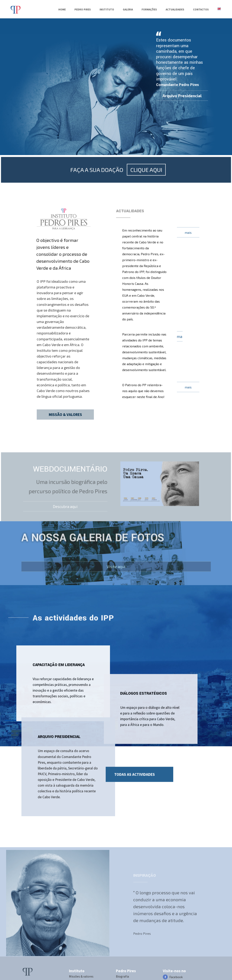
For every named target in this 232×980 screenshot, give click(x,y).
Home (62, 9)
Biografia (122, 976)
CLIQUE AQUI (144, 187)
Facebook (176, 977)
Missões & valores (81, 976)
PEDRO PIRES (83, 9)
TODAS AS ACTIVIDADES (135, 771)
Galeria (128, 9)
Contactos (201, 9)
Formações (149, 9)
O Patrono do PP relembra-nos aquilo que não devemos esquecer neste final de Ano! (143, 387)
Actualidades (175, 9)
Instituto (107, 9)
